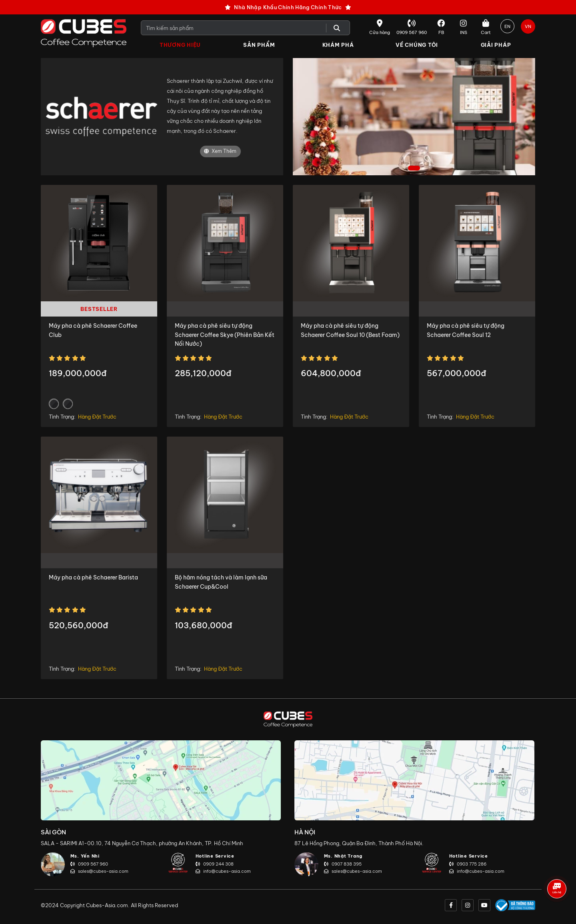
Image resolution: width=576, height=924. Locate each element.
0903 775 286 (468, 864)
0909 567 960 (89, 864)
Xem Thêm (220, 151)
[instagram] (468, 905)
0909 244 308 (215, 864)
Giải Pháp (496, 45)
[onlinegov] (515, 905)
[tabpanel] (414, 117)
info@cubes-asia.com (223, 871)
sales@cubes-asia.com (99, 871)
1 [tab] (414, 169)
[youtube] (484, 905)
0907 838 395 (343, 864)
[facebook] (451, 905)
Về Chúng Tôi (417, 45)
